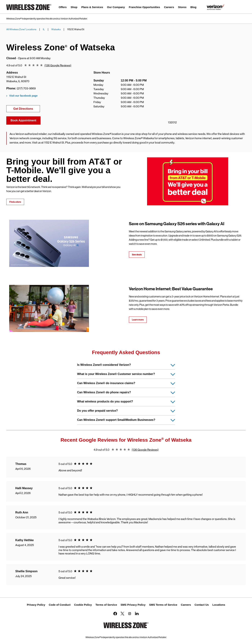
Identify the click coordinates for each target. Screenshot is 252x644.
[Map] (198, 91)
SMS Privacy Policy (133, 605)
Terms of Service (106, 605)
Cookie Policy (83, 605)
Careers (186, 605)
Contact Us (202, 605)
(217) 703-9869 (26, 88)
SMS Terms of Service (163, 605)
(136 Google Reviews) (58, 65)
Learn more (138, 320)
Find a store (15, 202)
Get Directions (27, 108)
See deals (137, 255)
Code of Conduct (60, 605)
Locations (219, 605)
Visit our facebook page (23, 96)
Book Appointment (23, 120)
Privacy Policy (36, 605)
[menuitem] (63, 8)
